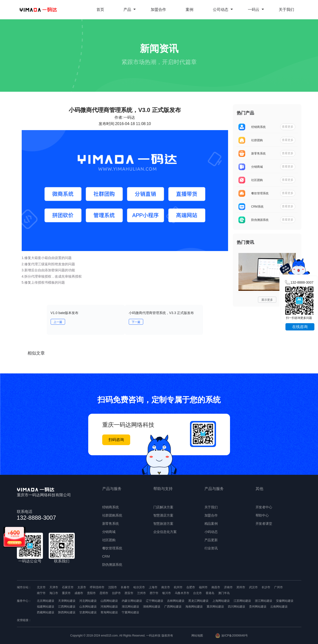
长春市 (125, 587)
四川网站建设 (237, 607)
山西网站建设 (109, 601)
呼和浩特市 (97, 587)
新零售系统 (111, 524)
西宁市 (154, 593)
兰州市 (142, 593)
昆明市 (104, 593)
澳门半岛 (224, 593)
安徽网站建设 (285, 601)
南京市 (166, 587)
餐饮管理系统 (112, 548)
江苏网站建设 (242, 601)
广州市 (278, 587)
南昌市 (216, 587)
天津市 (54, 587)
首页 (100, 10)
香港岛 (210, 593)
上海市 (153, 587)
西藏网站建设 (46, 612)
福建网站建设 (46, 607)
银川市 (167, 593)
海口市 (54, 593)
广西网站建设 (173, 607)
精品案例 (211, 524)
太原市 (82, 587)
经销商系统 (111, 507)
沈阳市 (113, 587)
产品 (130, 10)
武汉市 (253, 587)
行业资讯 (211, 548)
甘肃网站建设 (88, 612)
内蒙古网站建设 (132, 601)
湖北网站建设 (130, 607)
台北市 (197, 593)
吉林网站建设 (176, 601)
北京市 (41, 587)
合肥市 (191, 587)
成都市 (79, 593)
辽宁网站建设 (155, 601)
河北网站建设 (88, 601)
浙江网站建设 (264, 601)
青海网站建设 (109, 612)
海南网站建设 (194, 607)
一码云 (256, 10)
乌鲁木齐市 (182, 593)
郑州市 (241, 587)
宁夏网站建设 (130, 612)
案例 (189, 10)
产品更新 (211, 540)
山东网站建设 (88, 607)
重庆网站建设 (215, 607)
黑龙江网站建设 (198, 601)
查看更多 (288, 127)
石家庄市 (68, 587)
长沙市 (266, 587)
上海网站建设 (221, 601)
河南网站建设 (109, 607)
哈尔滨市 (139, 587)
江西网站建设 (67, 607)
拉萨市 (116, 593)
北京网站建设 (46, 601)
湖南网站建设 (152, 607)
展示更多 (267, 300)
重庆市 (66, 593)
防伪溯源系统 (112, 565)
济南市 (228, 587)
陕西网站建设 (67, 612)
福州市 (203, 587)
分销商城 (109, 532)
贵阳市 (91, 593)
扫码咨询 (116, 440)
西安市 (129, 593)
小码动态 (211, 532)
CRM (106, 556)
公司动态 (223, 10)
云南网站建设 (279, 607)
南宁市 (41, 593)
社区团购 (109, 540)
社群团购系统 (112, 515)
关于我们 (286, 10)
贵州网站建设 (258, 607)
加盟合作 (158, 10)
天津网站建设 (67, 601)
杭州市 (178, 587)
